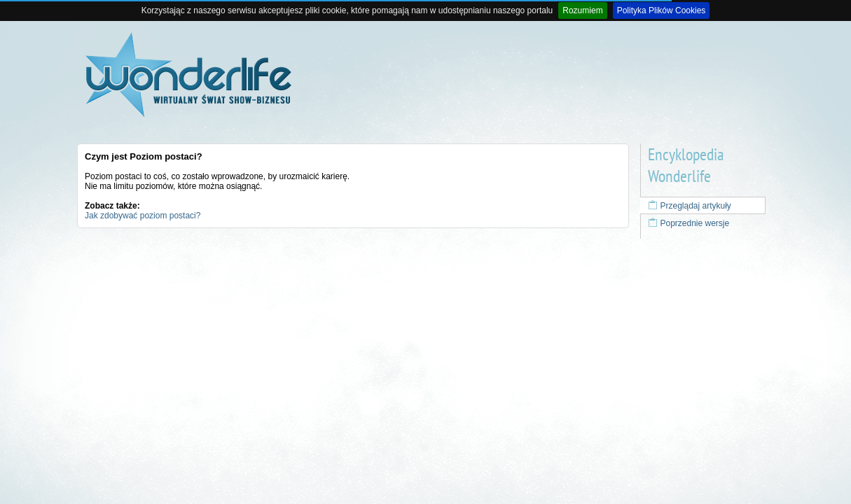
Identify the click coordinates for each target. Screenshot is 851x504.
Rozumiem (582, 10)
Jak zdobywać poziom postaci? (143, 216)
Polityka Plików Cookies (662, 10)
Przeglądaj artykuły (690, 206)
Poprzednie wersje (689, 223)
